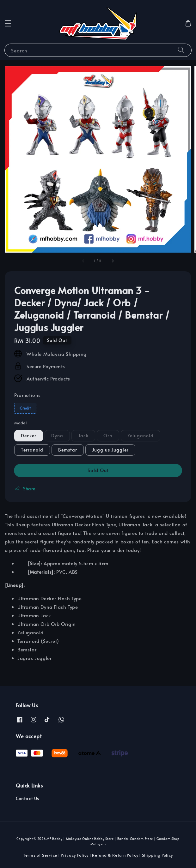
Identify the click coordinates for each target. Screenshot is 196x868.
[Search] (181, 50)
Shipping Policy (158, 855)
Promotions (28, 395)
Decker (29, 436)
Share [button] (25, 489)
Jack (83, 436)
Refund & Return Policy (115, 855)
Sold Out (98, 470)
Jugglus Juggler (110, 450)
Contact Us (28, 798)
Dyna (57, 436)
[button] (8, 23)
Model (20, 423)
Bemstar (68, 450)
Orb (108, 436)
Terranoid (32, 450)
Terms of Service (40, 855)
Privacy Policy (75, 855)
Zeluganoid (141, 436)
